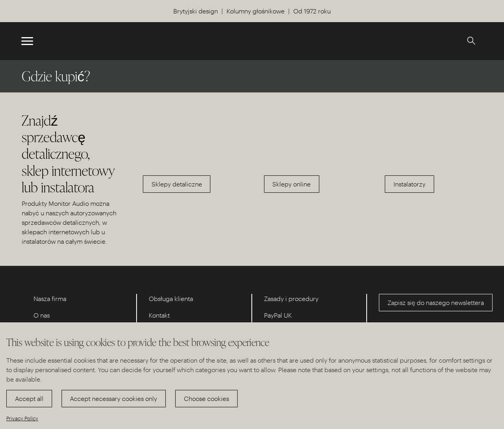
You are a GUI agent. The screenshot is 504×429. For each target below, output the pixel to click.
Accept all (29, 398)
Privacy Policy (22, 418)
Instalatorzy (409, 184)
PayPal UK (278, 315)
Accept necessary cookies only (113, 398)
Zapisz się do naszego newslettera (436, 302)
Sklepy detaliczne (177, 184)
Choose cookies (206, 398)
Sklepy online (291, 184)
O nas (42, 315)
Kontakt (159, 315)
